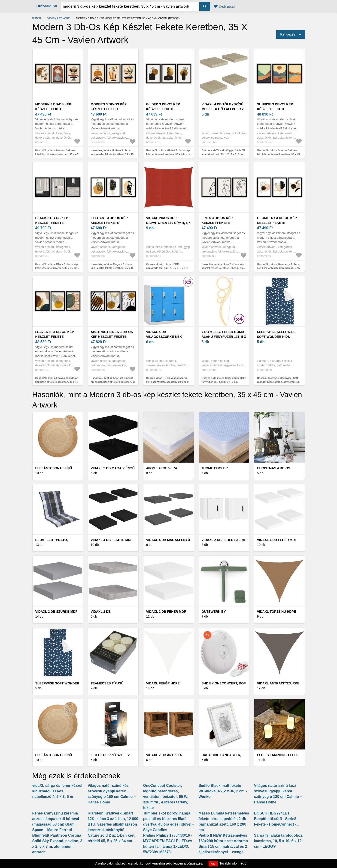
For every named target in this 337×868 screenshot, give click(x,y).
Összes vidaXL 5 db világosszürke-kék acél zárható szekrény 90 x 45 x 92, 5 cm (167, 382)
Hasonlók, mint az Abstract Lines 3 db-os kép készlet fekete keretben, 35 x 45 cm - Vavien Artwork (113, 382)
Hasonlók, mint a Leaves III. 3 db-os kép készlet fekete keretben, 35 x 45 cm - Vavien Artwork (57, 382)
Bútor (37, 18)
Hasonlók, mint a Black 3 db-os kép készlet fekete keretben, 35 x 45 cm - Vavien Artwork (57, 268)
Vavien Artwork (59, 18)
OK (213, 864)
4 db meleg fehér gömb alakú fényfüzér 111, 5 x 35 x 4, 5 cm (224, 337)
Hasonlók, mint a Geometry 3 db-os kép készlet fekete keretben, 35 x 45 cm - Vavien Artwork (278, 268)
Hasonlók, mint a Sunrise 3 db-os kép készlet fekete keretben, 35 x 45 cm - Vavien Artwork (278, 154)
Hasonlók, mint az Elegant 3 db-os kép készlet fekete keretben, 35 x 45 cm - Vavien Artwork (112, 268)
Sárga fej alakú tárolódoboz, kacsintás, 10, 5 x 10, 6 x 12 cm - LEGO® (279, 841)
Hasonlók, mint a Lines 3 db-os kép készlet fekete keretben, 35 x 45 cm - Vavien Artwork (223, 268)
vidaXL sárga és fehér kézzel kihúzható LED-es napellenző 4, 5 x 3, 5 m (57, 791)
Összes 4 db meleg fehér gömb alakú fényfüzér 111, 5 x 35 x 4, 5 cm (224, 380)
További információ (233, 863)
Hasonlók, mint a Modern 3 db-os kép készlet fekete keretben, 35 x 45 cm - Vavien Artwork (57, 154)
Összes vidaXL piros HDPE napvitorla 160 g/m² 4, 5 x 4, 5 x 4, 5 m (167, 268)
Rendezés (288, 34)
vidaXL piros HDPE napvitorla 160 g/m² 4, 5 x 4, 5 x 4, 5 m (168, 223)
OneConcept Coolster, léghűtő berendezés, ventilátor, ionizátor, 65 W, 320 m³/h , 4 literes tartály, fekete (166, 797)
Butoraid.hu (47, 6)
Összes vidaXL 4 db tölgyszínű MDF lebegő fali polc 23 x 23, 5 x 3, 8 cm (223, 152)
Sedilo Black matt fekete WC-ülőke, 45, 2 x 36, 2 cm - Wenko (223, 791)
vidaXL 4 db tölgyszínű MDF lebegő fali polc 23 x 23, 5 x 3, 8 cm (224, 109)
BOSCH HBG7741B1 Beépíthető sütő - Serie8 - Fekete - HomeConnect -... (277, 819)
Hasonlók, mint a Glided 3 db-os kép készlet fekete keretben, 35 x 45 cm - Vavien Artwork (168, 154)
